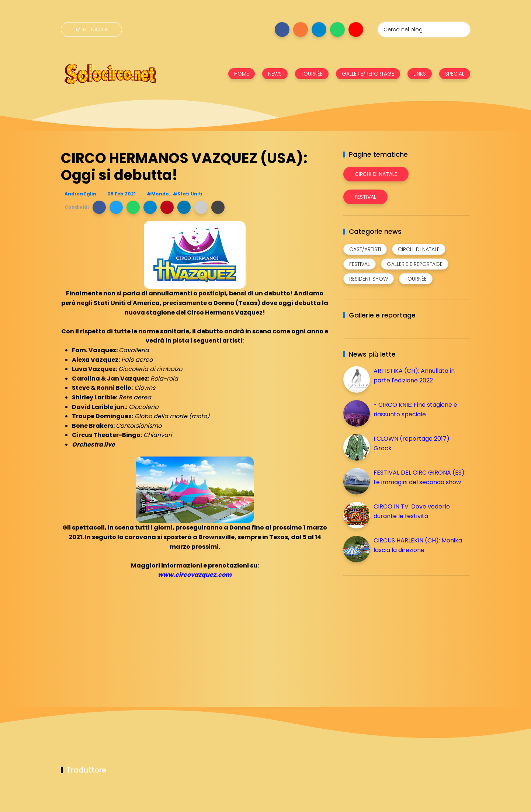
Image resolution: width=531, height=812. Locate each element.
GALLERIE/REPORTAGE (368, 74)
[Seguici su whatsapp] (337, 30)
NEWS (275, 74)
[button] (99, 207)
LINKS (420, 74)
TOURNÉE (312, 74)
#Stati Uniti (188, 194)
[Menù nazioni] (91, 30)
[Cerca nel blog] (424, 30)
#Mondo (158, 194)
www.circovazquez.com (195, 575)
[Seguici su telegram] (319, 30)
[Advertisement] (399, 633)
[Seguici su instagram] (301, 30)
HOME (242, 74)
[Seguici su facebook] (282, 30)
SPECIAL (455, 74)
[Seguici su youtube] (356, 30)
